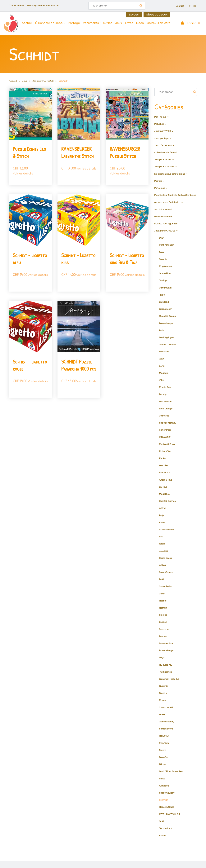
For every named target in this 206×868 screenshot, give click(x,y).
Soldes (134, 15)
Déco (140, 23)
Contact (180, 6)
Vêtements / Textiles (98, 23)
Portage (74, 23)
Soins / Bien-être (159, 23)
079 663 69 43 (17, 6)
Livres (129, 23)
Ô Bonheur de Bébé (49, 23)
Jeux (119, 23)
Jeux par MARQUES (43, 81)
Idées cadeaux (157, 15)
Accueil (27, 23)
